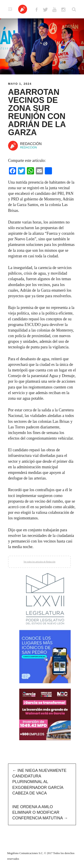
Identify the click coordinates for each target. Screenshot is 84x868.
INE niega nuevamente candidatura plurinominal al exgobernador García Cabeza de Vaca (39, 782)
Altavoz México (23, 9)
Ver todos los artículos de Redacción (39, 562)
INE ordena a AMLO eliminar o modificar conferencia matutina (40, 812)
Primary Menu (10, 9)
